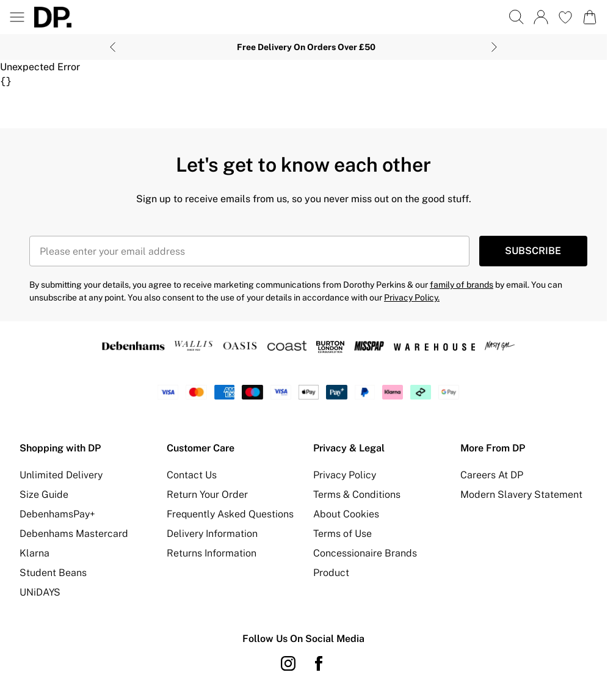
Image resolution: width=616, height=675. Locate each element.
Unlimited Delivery (61, 475)
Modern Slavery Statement (521, 494)
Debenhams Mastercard (74, 534)
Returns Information (212, 553)
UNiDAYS (40, 592)
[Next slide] (494, 47)
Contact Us (192, 475)
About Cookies (346, 514)
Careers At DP (492, 475)
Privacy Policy (345, 475)
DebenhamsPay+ (57, 514)
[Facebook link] (319, 663)
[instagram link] (288, 663)
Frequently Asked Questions (230, 514)
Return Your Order (207, 494)
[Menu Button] (17, 17)
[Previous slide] (113, 47)
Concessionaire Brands (365, 553)
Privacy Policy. (412, 297)
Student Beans (53, 573)
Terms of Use (342, 534)
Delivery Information (212, 534)
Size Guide (44, 494)
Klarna (34, 553)
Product (331, 573)
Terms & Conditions (357, 494)
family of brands (462, 285)
